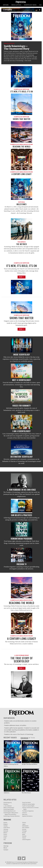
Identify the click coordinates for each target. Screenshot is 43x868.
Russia (24, 833)
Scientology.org (8, 803)
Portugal (24, 831)
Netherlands (25, 826)
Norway (24, 829)
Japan (24, 824)
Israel (5, 838)
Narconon (25, 814)
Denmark (6, 831)
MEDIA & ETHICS (16, 5)
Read (22, 277)
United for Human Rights (29, 804)
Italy (5, 840)
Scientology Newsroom (10, 811)
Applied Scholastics (27, 816)
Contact (6, 850)
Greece (24, 822)
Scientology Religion (9, 809)
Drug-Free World (26, 803)
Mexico (5, 833)
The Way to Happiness (28, 811)
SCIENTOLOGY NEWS (30, 5)
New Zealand (26, 828)
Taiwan (24, 838)
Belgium (6, 824)
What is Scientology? (9, 808)
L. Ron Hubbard (8, 806)
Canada (5, 826)
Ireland (5, 836)
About (5, 848)
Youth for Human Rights (28, 806)
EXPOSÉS (6, 5)
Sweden (24, 836)
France (5, 834)
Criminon (25, 813)
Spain (24, 834)
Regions (7, 820)
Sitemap (6, 846)
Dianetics (6, 804)
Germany (6, 829)
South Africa (7, 828)
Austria (5, 822)
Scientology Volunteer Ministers (12, 816)
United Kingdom (26, 840)
